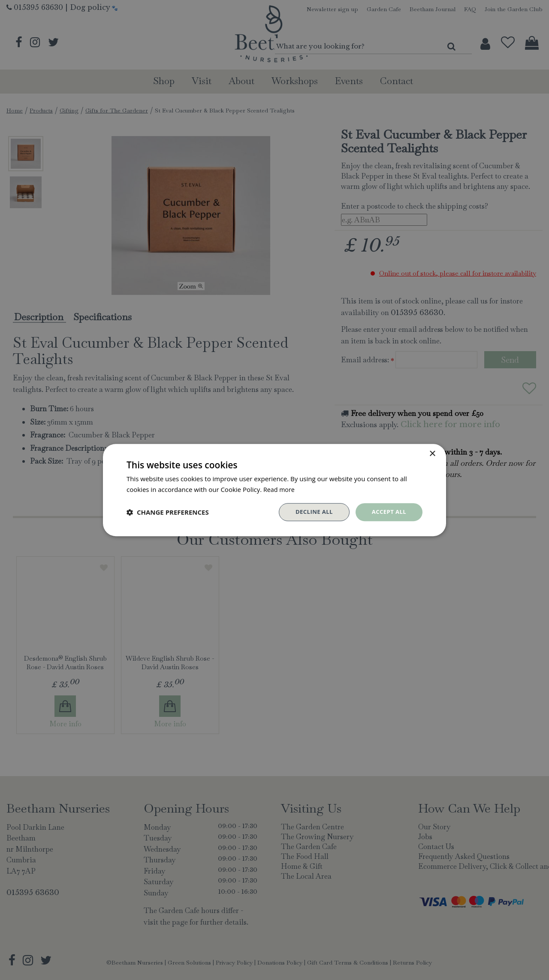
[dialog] (274, 490)
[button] (168, 512)
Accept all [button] (388, 512)
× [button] (432, 453)
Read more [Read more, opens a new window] (280, 488)
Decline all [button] (311, 512)
